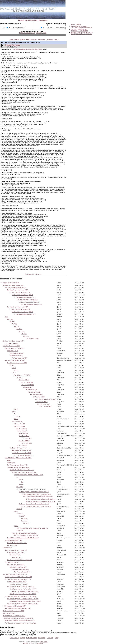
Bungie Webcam (76, 25)
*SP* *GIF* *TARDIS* (12, 343)
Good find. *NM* (12, 545)
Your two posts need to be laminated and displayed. (32, 528)
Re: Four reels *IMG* (27, 382)
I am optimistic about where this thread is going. (28, 49)
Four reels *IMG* (24, 380)
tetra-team (40, 643)
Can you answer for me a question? (16, 550)
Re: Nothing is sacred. (16, 353)
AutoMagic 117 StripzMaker (79, 31)
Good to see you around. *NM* (17, 582)
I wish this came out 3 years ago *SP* (14, 606)
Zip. (22, 482)
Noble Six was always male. (14, 540)
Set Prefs (42, 39)
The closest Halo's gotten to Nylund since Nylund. (18, 618)
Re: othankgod (16, 557)
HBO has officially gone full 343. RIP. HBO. (18, 458)
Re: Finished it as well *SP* (16, 565)
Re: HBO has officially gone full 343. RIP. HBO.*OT (23, 538)
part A (16, 511)
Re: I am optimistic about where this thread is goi (34, 492)
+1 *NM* (19, 509)
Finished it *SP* (8, 548)
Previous (50, 39)
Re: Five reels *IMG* (32, 390)
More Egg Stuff (82, 29)
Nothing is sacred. (13, 351)
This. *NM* (20, 487)
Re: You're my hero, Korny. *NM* (17, 465)
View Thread (14, 39)
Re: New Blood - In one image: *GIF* (14, 616)
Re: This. (10, 319)
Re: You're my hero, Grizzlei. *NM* (45, 399)
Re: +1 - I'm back (17, 421)
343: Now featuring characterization (18, 467)
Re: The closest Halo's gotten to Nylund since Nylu (20, 623)
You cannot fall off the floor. (33, 274)
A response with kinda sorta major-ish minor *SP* (20, 621)
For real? (19, 377)
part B (16, 526)
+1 (17, 477)
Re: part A (20, 514)
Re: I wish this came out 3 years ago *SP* (18, 608)
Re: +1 (12, 365)
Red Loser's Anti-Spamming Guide (81, 28)
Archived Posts (41, 33)
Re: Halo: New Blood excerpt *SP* (13, 285)
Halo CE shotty (23, 433)
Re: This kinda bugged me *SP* (15, 360)
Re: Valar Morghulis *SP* (20, 358)
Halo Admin (44, 642)
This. (6, 317)
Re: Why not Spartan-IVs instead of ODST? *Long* (21, 596)
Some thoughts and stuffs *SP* (14, 348)
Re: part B (20, 531)
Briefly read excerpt (9, 613)
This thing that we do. (32, 339)
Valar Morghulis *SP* (16, 356)
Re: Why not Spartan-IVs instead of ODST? (18, 577)
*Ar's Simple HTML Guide (79, 26)
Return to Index (32, 39)
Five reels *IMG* (28, 387)
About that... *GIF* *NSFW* (22, 375)
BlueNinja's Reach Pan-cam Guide (81, 34)
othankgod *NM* (15, 555)
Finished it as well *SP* (12, 562)
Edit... (9, 460)
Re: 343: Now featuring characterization (22, 470)
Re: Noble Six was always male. (17, 543)
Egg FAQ (74, 29)
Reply (22, 39)
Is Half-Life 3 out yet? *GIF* (16, 553)
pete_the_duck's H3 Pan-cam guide (82, 32)
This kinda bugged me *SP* (11, 346)
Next (57, 39)
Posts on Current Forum (27, 33)
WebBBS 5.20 (27, 643)
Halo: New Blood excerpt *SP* (10, 283)
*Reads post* (11, 463)
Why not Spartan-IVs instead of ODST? (15, 574)
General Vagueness (13, 45)
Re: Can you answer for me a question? (19, 560)
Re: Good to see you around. (18, 584)
